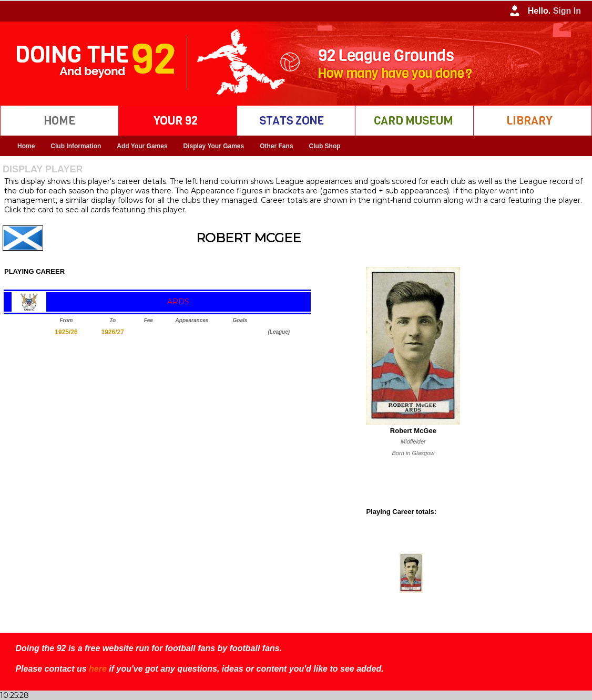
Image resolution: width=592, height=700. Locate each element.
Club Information (76, 146)
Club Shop (325, 146)
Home (26, 146)
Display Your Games (214, 146)
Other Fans (276, 146)
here (98, 669)
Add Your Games (142, 146)
